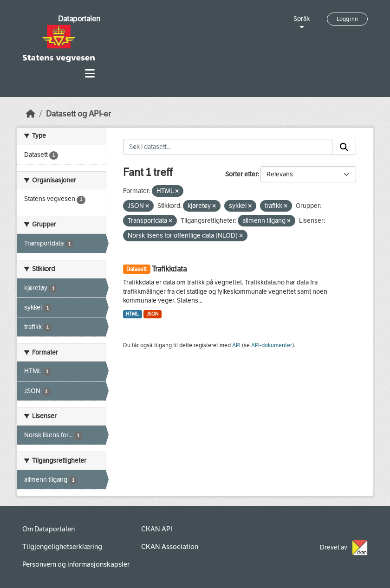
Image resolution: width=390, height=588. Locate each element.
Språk (302, 19)
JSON (153, 314)
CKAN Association (170, 547)
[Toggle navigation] (90, 74)
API (236, 345)
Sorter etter (241, 174)
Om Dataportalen (49, 529)
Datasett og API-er (78, 114)
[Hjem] (31, 114)
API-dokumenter (272, 345)
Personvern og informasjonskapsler (76, 564)
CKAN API (157, 529)
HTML (132, 314)
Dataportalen (79, 19)
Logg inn (347, 19)
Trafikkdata (169, 269)
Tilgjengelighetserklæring (62, 547)
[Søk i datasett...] (228, 147)
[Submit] (344, 147)
